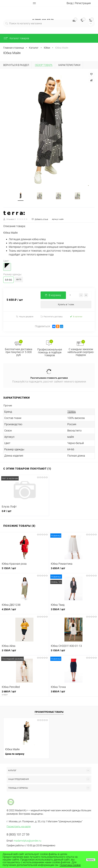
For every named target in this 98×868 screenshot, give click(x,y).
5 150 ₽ (24, 570)
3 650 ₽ (74, 570)
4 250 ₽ (24, 611)
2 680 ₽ (24, 693)
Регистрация (83, 3)
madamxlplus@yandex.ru (27, 841)
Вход (70, 3)
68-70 (19, 279)
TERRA (71, 412)
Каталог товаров (16, 38)
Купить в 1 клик (66, 305)
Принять (91, 860)
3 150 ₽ (24, 652)
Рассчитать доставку (52, 317)
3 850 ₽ (74, 693)
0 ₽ (24, 513)
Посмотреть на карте (19, 826)
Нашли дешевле (25, 317)
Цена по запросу (15, 754)
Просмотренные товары (49, 712)
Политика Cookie (70, 865)
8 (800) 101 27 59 (18, 834)
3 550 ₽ (74, 611)
